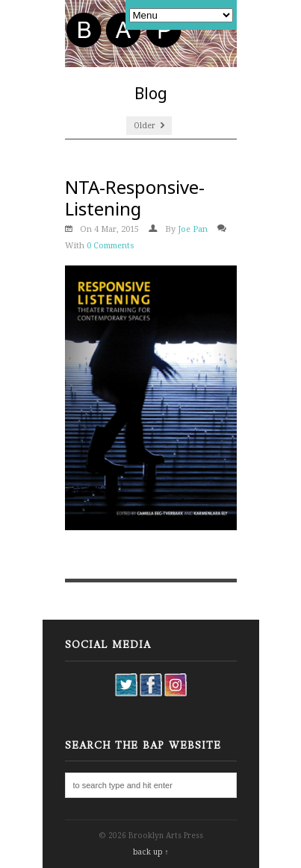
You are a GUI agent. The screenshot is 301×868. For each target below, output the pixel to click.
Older (149, 126)
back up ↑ (151, 852)
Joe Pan (193, 229)
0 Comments (111, 246)
